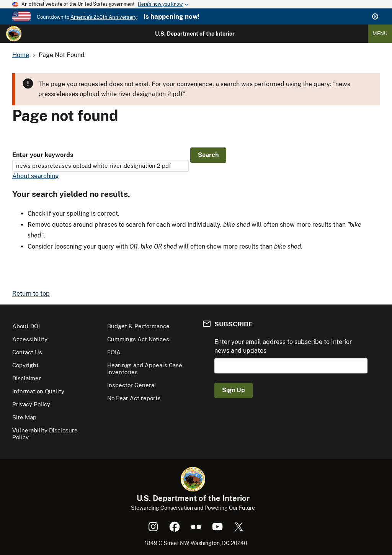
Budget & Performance (138, 326)
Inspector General (132, 385)
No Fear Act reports (134, 398)
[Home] (14, 34)
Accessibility (30, 339)
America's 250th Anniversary (104, 17)
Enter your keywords (43, 155)
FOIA (114, 352)
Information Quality (38, 391)
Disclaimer (27, 378)
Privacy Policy (31, 404)
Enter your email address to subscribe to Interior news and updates (283, 346)
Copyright (25, 365)
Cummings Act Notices (138, 339)
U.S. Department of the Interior (195, 34)
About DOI (26, 326)
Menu (380, 34)
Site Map (24, 417)
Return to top (31, 294)
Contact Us (27, 352)
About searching (36, 176)
